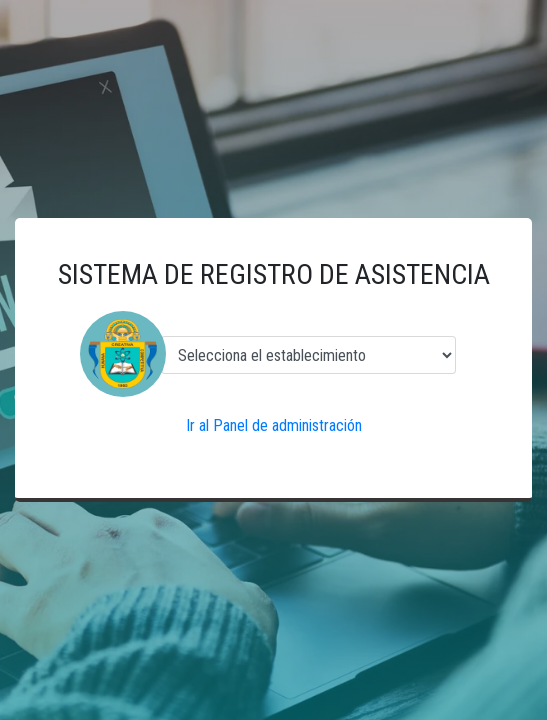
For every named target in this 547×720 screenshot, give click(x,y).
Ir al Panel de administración (274, 425)
